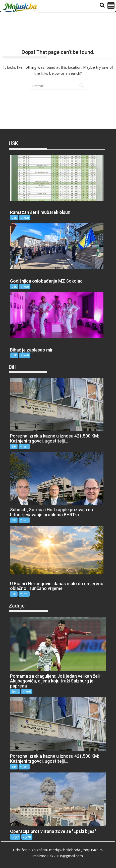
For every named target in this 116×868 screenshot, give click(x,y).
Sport (15, 691)
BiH (14, 446)
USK (14, 218)
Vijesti (25, 218)
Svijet (15, 837)
